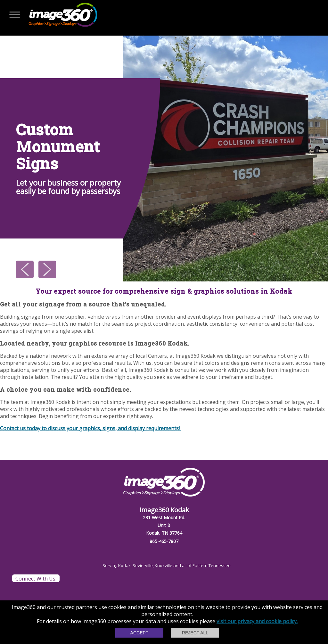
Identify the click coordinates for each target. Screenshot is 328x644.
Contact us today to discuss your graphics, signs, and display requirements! (90, 428)
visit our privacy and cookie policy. (257, 621)
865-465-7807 (164, 541)
